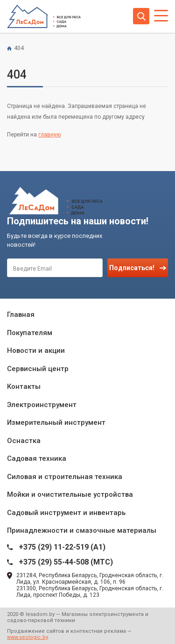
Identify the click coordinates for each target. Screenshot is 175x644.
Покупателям (30, 333)
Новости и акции (36, 351)
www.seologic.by (27, 637)
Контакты (24, 386)
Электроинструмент (42, 405)
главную (49, 135)
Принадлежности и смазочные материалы (82, 530)
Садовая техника (37, 458)
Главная (21, 315)
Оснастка (24, 441)
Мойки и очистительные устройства (70, 494)
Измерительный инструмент (56, 422)
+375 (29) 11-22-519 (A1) (62, 547)
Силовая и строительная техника (65, 477)
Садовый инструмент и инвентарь (66, 513)
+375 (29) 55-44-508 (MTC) (66, 562)
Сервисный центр (38, 369)
